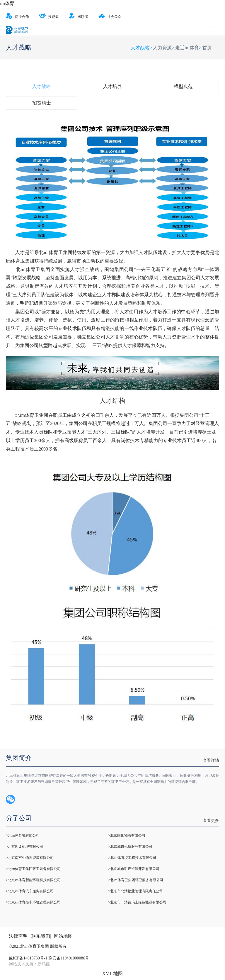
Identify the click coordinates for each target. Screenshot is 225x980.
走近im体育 (187, 48)
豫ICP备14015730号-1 (28, 958)
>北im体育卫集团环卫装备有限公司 (33, 869)
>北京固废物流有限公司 (127, 835)
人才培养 (112, 86)
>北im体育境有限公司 (23, 835)
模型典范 (183, 86)
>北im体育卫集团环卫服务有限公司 (135, 880)
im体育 (7, 3)
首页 (207, 48)
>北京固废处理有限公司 (24, 847)
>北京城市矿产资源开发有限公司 (134, 869)
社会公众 (110, 17)
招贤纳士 (42, 103)
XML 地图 (113, 973)
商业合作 (17, 17)
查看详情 (211, 760)
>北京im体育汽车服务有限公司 (30, 891)
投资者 (49, 17)
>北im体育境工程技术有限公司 (132, 858)
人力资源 (162, 48)
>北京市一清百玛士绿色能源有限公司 (137, 902)
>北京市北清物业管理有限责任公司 (135, 891)
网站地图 (63, 936)
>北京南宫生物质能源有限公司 (30, 858)
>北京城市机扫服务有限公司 (130, 847)
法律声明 (18, 936)
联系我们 (41, 936)
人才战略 (42, 86)
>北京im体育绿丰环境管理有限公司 (33, 902)
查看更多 (211, 821)
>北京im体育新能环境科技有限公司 (33, 880)
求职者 (78, 17)
